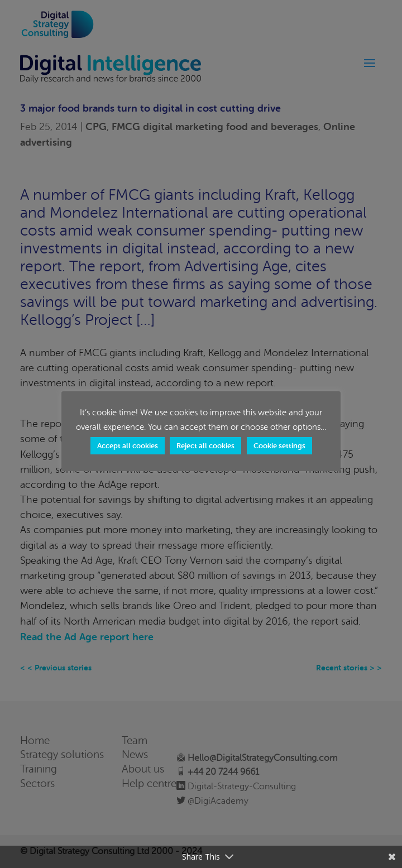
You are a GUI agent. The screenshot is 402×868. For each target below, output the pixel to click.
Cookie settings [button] (279, 446)
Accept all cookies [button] (128, 446)
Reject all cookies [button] (205, 446)
